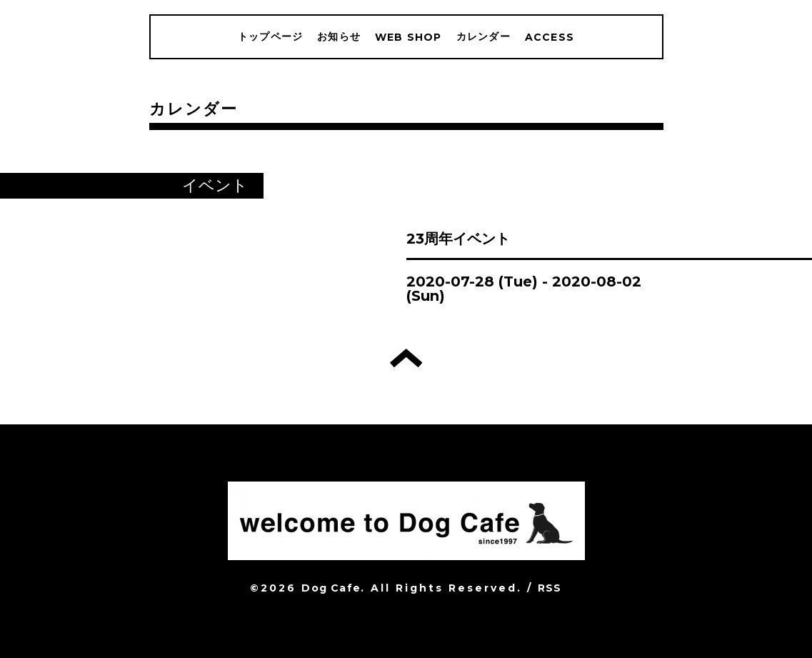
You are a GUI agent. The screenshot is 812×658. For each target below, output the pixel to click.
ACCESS (550, 37)
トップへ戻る (406, 358)
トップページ (270, 36)
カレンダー (483, 36)
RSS (550, 588)
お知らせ (339, 36)
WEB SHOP (408, 37)
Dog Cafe (331, 588)
